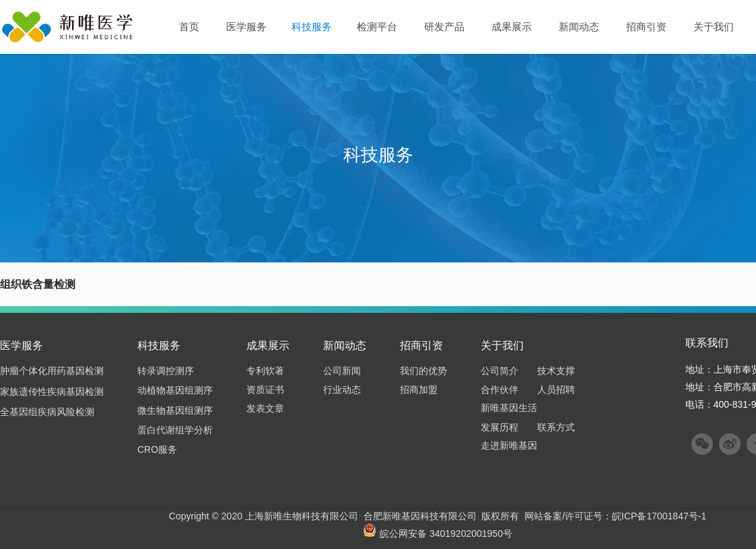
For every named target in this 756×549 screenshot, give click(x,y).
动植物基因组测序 (175, 390)
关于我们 (714, 27)
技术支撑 (556, 371)
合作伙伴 (500, 390)
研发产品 (444, 27)
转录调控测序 (166, 371)
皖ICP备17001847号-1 (659, 516)
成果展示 (512, 27)
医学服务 (246, 27)
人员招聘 (556, 390)
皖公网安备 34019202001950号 (438, 534)
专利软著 (265, 371)
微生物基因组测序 (175, 410)
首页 (189, 27)
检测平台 (377, 27)
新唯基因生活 (509, 408)
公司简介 (500, 371)
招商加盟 (419, 390)
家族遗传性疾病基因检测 (52, 392)
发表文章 (265, 408)
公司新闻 (342, 371)
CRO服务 (157, 449)
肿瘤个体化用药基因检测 (52, 371)
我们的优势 (423, 371)
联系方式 (556, 427)
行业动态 (342, 390)
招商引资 (646, 27)
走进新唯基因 (509, 445)
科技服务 (312, 27)
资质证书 (265, 390)
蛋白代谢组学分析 (175, 430)
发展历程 (500, 427)
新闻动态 (579, 27)
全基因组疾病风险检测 (47, 412)
